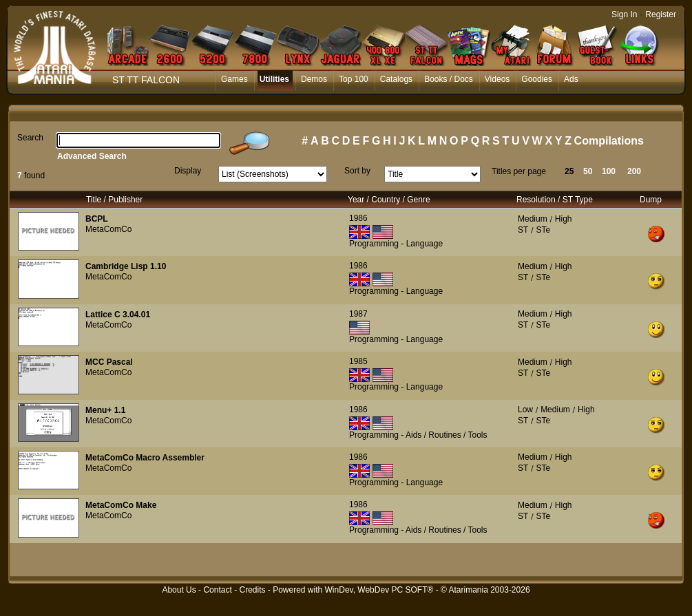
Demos (314, 79)
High (564, 219)
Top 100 (354, 79)
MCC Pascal (109, 362)
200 (634, 171)
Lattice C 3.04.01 (118, 315)
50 (588, 171)
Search (30, 138)
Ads (571, 79)
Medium (533, 219)
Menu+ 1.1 (105, 410)
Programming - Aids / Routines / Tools (418, 435)
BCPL (97, 219)
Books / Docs (449, 79)
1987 (358, 314)
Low (525, 410)
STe (543, 230)
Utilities (274, 79)
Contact (217, 590)
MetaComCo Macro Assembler (145, 458)
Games (234, 79)
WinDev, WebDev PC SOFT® (379, 590)
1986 (358, 218)
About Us (179, 590)
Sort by (357, 171)
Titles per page (519, 171)
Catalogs (396, 79)
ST (523, 230)
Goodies (537, 79)
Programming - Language (396, 244)
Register (661, 14)
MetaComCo (108, 229)
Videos (497, 79)
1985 (358, 361)
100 (609, 171)
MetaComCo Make (121, 505)
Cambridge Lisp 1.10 (126, 266)
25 (569, 171)
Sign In (624, 14)
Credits (252, 590)
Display (188, 171)
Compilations (609, 141)
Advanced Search (92, 156)
